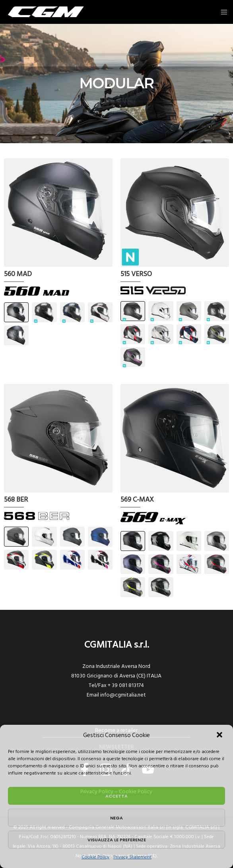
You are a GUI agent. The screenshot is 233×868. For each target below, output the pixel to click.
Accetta (116, 796)
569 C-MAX (137, 500)
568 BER (16, 500)
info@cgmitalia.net (123, 695)
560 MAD (18, 274)
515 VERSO (136, 274)
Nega (116, 818)
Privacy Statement (132, 857)
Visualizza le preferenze (117, 840)
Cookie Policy (95, 857)
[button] (220, 736)
